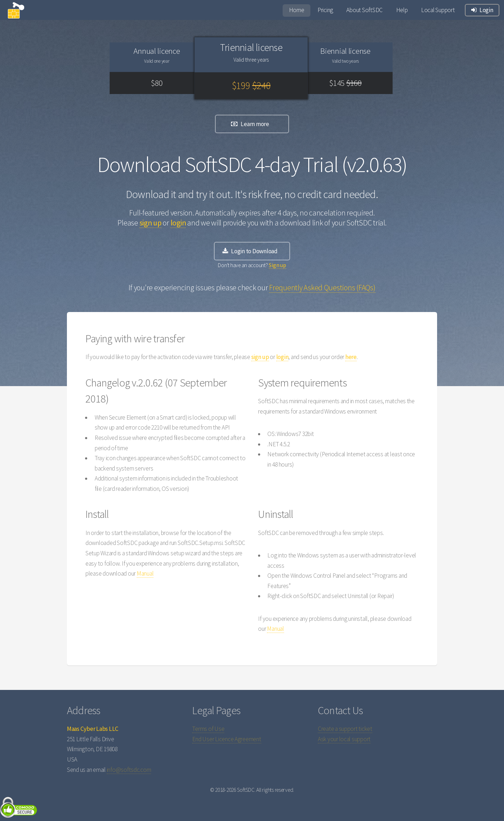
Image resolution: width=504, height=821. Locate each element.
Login (486, 10)
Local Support (438, 10)
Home (297, 10)
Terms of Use (208, 729)
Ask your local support (344, 739)
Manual (145, 573)
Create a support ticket (345, 729)
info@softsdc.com (129, 770)
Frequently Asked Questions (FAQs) (322, 288)
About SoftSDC (364, 10)
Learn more (255, 124)
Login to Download (254, 251)
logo (19, 14)
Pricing (325, 10)
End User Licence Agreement (227, 739)
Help (402, 10)
